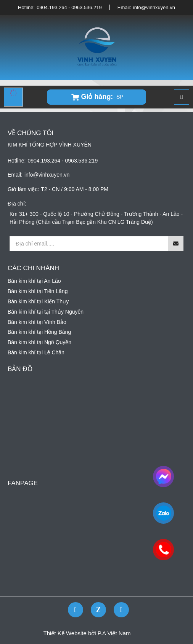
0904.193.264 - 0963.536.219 (69, 7)
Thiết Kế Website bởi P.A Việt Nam (87, 633)
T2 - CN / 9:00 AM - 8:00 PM (75, 189)
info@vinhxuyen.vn (154, 7)
